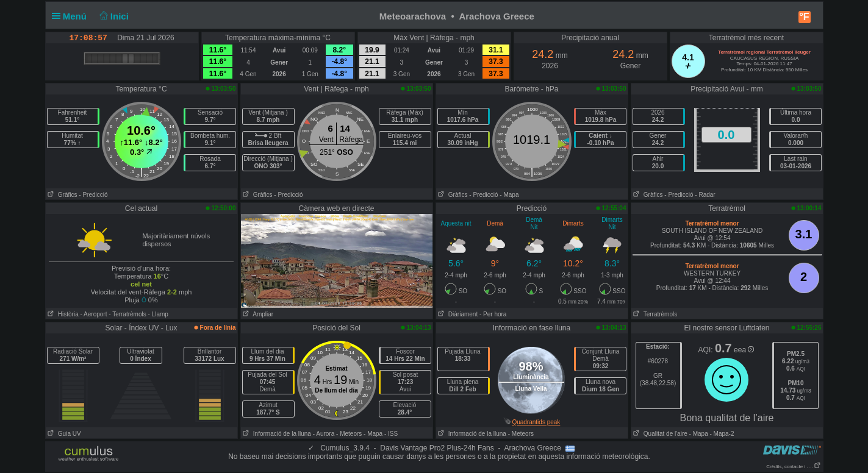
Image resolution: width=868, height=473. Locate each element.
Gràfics (62, 195)
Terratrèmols (655, 314)
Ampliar (257, 314)
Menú (72, 16)
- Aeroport (94, 314)
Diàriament (457, 314)
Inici (113, 16)
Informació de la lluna (276, 434)
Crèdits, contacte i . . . (793, 467)
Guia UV (63, 434)
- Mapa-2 (721, 434)
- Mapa (509, 195)
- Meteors (349, 434)
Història (62, 314)
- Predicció (93, 195)
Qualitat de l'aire (659, 434)
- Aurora (324, 434)
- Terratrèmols (127, 314)
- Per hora (493, 314)
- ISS (391, 434)
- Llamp (158, 314)
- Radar (705, 195)
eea (744, 350)
